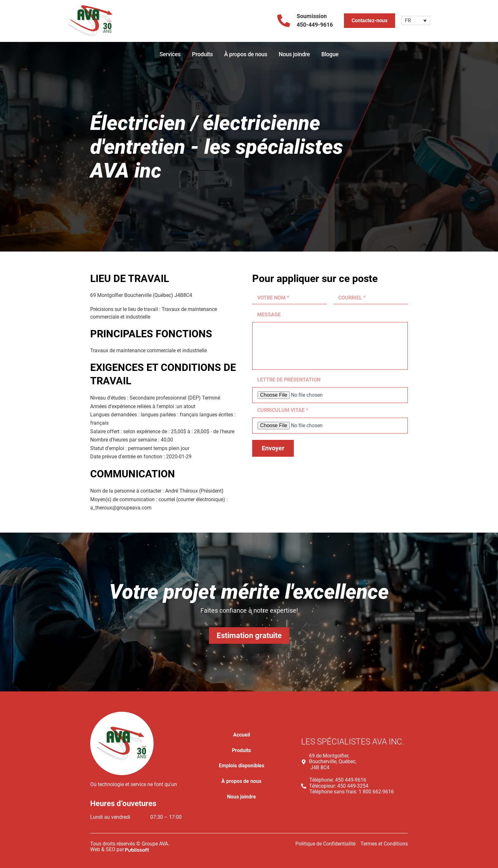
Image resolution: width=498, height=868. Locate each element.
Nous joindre (294, 54)
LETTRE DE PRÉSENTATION (289, 380)
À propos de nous (246, 54)
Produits (202, 54)
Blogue (330, 54)
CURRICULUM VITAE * (283, 410)
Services (170, 54)
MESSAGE (269, 315)
